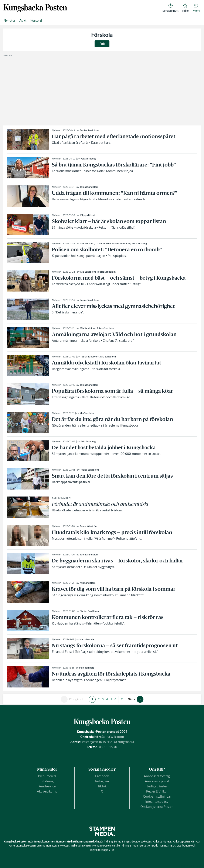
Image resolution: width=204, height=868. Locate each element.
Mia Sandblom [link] (88, 272)
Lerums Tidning (45, 846)
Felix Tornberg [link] (88, 159)
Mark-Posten (62, 846)
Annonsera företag (157, 776)
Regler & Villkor (157, 791)
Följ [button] (102, 44)
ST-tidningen (137, 846)
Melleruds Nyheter (81, 846)
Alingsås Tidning (103, 842)
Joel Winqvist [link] (87, 243)
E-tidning (47, 781)
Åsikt (23, 21)
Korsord (36, 21)
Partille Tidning (120, 846)
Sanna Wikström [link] (89, 526)
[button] (196, 8)
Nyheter (10, 21)
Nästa (131, 699)
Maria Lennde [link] (87, 639)
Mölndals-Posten (101, 846)
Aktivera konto (47, 791)
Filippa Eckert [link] (88, 215)
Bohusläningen (122, 842)
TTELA (172, 846)
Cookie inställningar (157, 796)
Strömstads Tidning (156, 846)
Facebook (102, 776)
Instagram (102, 781)
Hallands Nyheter (162, 842)
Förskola (102, 35)
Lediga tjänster (157, 786)
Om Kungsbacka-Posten (157, 807)
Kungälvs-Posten (26, 846)
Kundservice (47, 786)
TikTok (102, 786)
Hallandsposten (181, 842)
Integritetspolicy (157, 802)
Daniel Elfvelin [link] (103, 243)
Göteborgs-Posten (142, 842)
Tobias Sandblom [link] (89, 130)
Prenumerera (47, 776)
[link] (35, 8)
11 (122, 699)
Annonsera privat (157, 781)
